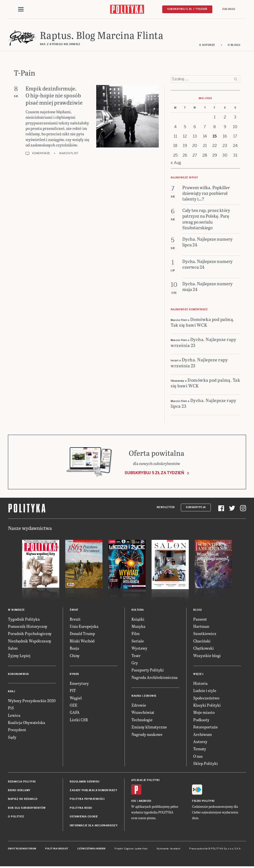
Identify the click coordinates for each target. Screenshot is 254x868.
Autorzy (200, 742)
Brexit (75, 619)
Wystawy (139, 648)
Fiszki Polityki (203, 801)
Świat (74, 610)
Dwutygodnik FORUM (22, 849)
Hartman (201, 626)
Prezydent (17, 730)
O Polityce (16, 817)
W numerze (16, 610)
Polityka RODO (81, 808)
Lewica (14, 715)
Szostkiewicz (205, 634)
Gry (135, 663)
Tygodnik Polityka (24, 619)
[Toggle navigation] (21, 9)
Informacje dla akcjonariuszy (94, 826)
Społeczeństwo (206, 698)
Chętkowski (204, 648)
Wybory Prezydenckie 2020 (32, 701)
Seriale (138, 641)
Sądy (12, 737)
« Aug (176, 163)
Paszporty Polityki (148, 670)
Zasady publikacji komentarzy (93, 791)
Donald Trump (82, 634)
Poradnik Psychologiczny (30, 634)
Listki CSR (79, 720)
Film (136, 634)
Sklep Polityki (206, 764)
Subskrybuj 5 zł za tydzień (154, 473)
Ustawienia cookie (84, 817)
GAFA (75, 713)
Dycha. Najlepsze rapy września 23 (203, 343)
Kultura (138, 610)
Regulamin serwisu (85, 782)
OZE (74, 705)
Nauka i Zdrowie (144, 696)
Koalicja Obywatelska (27, 723)
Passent (200, 619)
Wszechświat (143, 713)
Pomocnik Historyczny (28, 626)
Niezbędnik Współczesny (30, 641)
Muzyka (138, 626)
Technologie (142, 720)
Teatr (136, 656)
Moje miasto (204, 713)
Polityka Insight (57, 849)
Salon (13, 648)
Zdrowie (139, 705)
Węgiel (76, 698)
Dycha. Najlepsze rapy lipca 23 (203, 403)
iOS (134, 801)
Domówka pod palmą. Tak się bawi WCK (203, 322)
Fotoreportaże (206, 727)
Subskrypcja (196, 507)
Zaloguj (229, 9)
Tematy (200, 749)
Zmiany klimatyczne (149, 727)
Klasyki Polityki (207, 705)
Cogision (129, 849)
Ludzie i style (205, 691)
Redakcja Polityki (22, 782)
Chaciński (202, 641)
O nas (198, 756)
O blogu (234, 45)
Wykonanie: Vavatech (168, 849)
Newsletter (166, 507)
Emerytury (79, 683)
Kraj (11, 692)
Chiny (75, 656)
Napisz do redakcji (23, 799)
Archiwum (203, 735)
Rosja (74, 648)
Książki (138, 619)
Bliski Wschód (82, 641)
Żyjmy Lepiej (19, 656)
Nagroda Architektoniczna (155, 678)
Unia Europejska (84, 626)
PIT (73, 691)
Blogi (198, 610)
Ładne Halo (141, 849)
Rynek (74, 674)
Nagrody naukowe (147, 735)
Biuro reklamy (19, 791)
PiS (11, 708)
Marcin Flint (69, 154)
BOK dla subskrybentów (27, 808)
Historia (200, 683)
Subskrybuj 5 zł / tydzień (187, 9)
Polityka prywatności (87, 799)
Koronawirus (18, 674)
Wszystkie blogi (207, 656)
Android (145, 801)
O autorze (207, 45)
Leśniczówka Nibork (91, 849)
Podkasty (201, 720)
